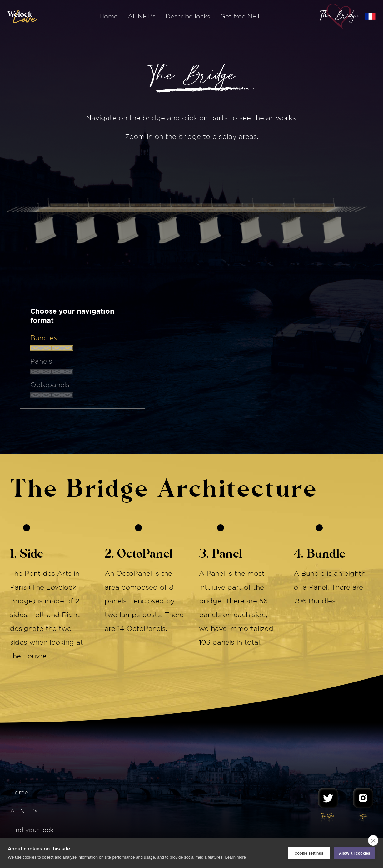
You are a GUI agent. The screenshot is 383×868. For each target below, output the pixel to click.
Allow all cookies (355, 853)
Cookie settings (309, 853)
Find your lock (32, 830)
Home (109, 16)
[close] (373, 840)
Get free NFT (240, 16)
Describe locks (188, 16)
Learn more (236, 857)
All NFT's (142, 16)
